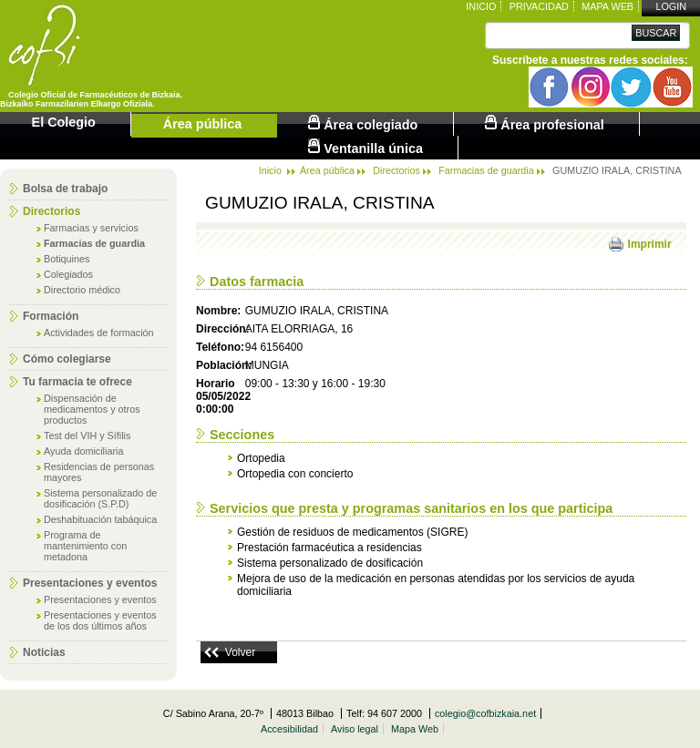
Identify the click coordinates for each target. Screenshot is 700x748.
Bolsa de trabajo (65, 189)
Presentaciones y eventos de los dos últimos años (100, 620)
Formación (51, 316)
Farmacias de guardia (94, 243)
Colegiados (68, 274)
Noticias (44, 652)
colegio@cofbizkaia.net (485, 713)
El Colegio (64, 122)
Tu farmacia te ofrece (77, 382)
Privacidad (539, 6)
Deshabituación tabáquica (100, 519)
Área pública (202, 124)
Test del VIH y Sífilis (87, 435)
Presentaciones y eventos (90, 583)
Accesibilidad (289, 729)
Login (671, 6)
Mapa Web (607, 6)
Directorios (51, 211)
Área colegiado (363, 123)
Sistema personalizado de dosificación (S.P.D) (100, 498)
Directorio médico (82, 290)
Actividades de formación (99, 333)
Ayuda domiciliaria (83, 451)
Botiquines (67, 259)
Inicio (481, 6)
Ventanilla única (365, 147)
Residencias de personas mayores (99, 472)
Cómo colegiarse (67, 359)
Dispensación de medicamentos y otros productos (92, 409)
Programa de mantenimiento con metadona (85, 546)
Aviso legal (355, 729)
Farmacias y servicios (91, 228)
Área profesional (545, 123)
